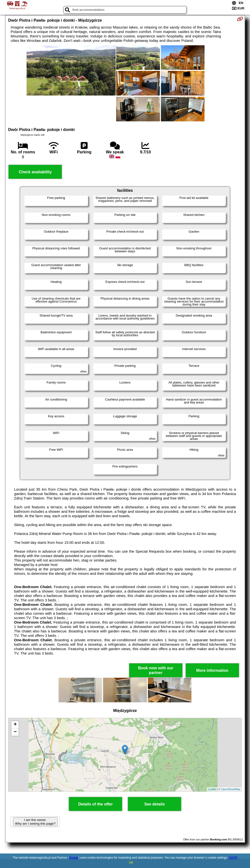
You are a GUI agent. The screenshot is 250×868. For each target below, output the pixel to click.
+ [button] (15, 725)
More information (212, 670)
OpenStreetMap (231, 789)
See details (155, 804)
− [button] (15, 732)
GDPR (233, 858)
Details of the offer (95, 804)
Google (74, 858)
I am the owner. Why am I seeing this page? (35, 822)
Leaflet (212, 789)
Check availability (35, 172)
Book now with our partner (156, 670)
